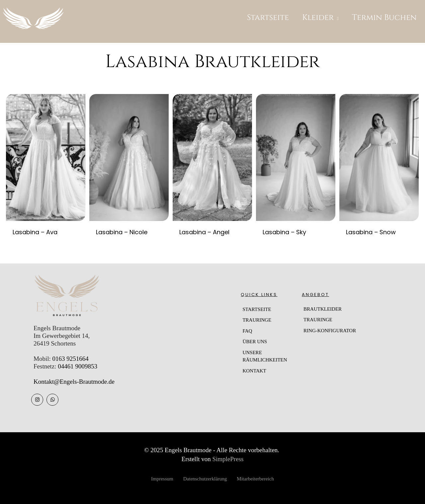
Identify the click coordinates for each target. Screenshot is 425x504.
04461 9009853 (78, 366)
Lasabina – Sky (284, 232)
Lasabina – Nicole (122, 232)
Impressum (162, 479)
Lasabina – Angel (204, 232)
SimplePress (228, 459)
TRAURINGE (257, 320)
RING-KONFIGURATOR (330, 331)
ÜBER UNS (255, 342)
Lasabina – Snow (371, 232)
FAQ (247, 331)
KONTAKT (254, 371)
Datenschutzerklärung (205, 479)
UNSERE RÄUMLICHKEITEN (265, 356)
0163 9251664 (70, 359)
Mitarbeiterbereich (255, 479)
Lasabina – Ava (35, 232)
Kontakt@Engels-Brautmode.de (74, 382)
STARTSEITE (257, 309)
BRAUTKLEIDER (323, 309)
